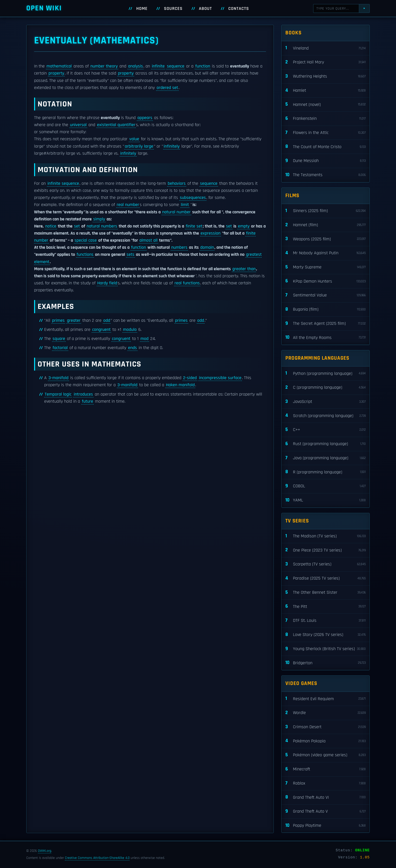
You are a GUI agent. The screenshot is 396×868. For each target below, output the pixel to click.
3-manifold (58, 378)
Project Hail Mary (326, 62)
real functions (187, 283)
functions (85, 255)
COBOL (326, 486)
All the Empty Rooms (326, 338)
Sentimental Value (326, 295)
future (88, 401)
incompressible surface (220, 378)
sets (130, 255)
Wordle (326, 713)
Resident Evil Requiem (326, 699)
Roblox (326, 783)
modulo (130, 330)
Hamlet (326, 91)
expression (211, 233)
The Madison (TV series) (326, 536)
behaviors (177, 184)
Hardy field (107, 283)
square (59, 339)
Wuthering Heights (326, 76)
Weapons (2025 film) (326, 239)
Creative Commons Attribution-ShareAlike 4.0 (97, 858)
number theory (104, 66)
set (77, 226)
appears (145, 118)
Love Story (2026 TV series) (326, 635)
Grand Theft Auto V (326, 812)
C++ (326, 430)
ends (132, 348)
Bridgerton (326, 663)
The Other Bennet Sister (326, 593)
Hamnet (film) (326, 225)
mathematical (59, 66)
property (56, 73)
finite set (194, 226)
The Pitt (326, 607)
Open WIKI (44, 8)
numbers (179, 247)
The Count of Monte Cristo (326, 147)
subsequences (193, 198)
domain (207, 247)
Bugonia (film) (326, 310)
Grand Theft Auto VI (326, 797)
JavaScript (326, 402)
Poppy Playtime (326, 826)
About (206, 9)
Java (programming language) (326, 458)
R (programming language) (326, 472)
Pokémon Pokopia (326, 741)
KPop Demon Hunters (326, 281)
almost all (148, 240)
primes (58, 321)
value (134, 139)
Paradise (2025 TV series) (326, 578)
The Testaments (326, 175)
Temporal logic (58, 394)
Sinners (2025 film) (326, 211)
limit (185, 205)
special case (86, 240)
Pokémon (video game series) (326, 755)
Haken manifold (180, 385)
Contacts (239, 9)
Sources (173, 9)
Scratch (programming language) (326, 416)
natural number (176, 212)
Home (142, 9)
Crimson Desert (326, 727)
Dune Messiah (326, 161)
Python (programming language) (326, 373)
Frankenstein (326, 119)
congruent (101, 330)
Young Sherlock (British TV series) (326, 649)
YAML (326, 500)
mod (144, 339)
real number (128, 205)
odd (107, 321)
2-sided (190, 378)
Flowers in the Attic (326, 133)
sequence (176, 66)
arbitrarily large (139, 146)
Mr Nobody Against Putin (326, 253)
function (203, 66)
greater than (244, 269)
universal (78, 125)
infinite (158, 66)
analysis (135, 66)
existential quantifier (116, 125)
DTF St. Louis (326, 621)
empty (244, 226)
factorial (60, 348)
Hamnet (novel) (326, 105)
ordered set (167, 88)
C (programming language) (326, 388)
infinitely (172, 146)
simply (99, 219)
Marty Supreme (326, 267)
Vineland (326, 48)
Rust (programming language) (326, 444)
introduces (83, 394)
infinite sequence (63, 184)
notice (51, 226)
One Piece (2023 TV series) (326, 550)
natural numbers (102, 226)
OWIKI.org (45, 851)
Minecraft (326, 769)
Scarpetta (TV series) (326, 564)
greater (74, 321)
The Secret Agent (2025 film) (326, 324)
